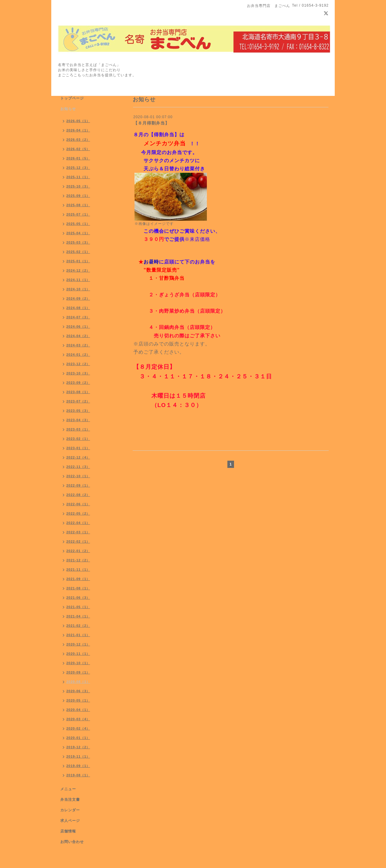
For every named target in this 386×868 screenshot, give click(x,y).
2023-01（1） (78, 448)
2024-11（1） (78, 280)
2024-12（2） (78, 270)
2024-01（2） (78, 355)
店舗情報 (68, 831)
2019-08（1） (78, 775)
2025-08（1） (78, 205)
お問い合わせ (72, 842)
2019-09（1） (78, 766)
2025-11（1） (78, 177)
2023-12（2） (78, 364)
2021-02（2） (78, 626)
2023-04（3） (78, 420)
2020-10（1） (78, 663)
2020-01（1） (78, 738)
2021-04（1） (78, 616)
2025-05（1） (78, 224)
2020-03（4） (78, 719)
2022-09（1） (78, 485)
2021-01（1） (78, 635)
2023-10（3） (78, 373)
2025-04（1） (78, 233)
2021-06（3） (78, 598)
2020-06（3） (78, 691)
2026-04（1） (78, 130)
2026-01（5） (78, 158)
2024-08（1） (78, 308)
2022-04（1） (78, 523)
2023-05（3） (78, 411)
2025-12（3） (78, 168)
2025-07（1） (78, 214)
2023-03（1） (78, 429)
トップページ (72, 98)
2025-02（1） (78, 252)
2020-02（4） (78, 728)
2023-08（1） (78, 392)
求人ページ (70, 821)
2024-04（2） (78, 336)
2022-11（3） (78, 467)
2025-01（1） (78, 261)
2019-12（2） (78, 747)
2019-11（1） (78, 756)
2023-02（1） (78, 439)
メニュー (68, 789)
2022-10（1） (78, 476)
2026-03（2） (78, 140)
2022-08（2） (78, 495)
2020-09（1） (78, 672)
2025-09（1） (78, 196)
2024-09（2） (78, 298)
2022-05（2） (78, 513)
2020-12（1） (78, 644)
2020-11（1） (78, 654)
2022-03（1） (78, 532)
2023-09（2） (78, 383)
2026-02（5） (78, 149)
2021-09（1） (78, 579)
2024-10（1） (78, 289)
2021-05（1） (78, 607)
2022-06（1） (78, 504)
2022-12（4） (78, 457)
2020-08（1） (78, 682)
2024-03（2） (78, 345)
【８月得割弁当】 (151, 123)
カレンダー (70, 810)
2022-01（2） (78, 551)
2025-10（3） (78, 186)
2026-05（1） (78, 121)
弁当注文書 (70, 800)
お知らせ (68, 109)
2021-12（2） (78, 560)
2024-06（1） (78, 327)
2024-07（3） (78, 317)
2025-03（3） (78, 242)
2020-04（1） (78, 710)
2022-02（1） (78, 541)
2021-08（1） (78, 588)
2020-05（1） (78, 700)
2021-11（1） (78, 570)
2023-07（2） (78, 401)
